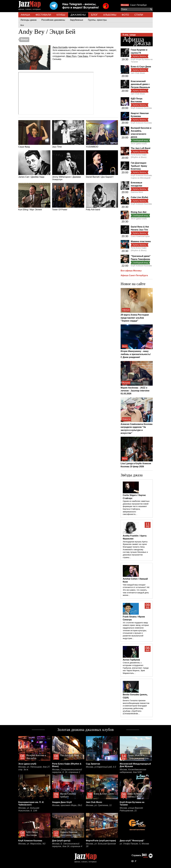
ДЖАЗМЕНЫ (78, 15)
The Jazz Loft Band (141, 148)
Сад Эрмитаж (93, 764)
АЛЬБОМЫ (110, 15)
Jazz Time (68, 134)
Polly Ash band (102, 197)
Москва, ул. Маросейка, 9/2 (32, 844)
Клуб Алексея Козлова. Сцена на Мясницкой (142, 176)
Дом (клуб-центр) (61, 841)
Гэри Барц (83, 56)
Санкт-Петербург (138, 5)
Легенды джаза (28, 20)
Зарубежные (76, 20)
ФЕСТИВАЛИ (43, 15)
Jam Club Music (138, 73)
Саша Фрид (34, 134)
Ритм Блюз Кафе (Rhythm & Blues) (139, 156)
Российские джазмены (53, 20)
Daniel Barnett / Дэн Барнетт (102, 164)
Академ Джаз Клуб (62, 802)
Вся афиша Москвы (131, 271)
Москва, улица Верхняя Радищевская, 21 (131, 809)
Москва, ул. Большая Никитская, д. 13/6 (29, 809)
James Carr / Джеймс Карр (34, 164)
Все (22, 25)
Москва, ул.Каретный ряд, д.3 (101, 767)
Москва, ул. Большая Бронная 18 (101, 845)
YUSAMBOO (102, 134)
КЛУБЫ (61, 15)
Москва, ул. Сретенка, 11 (99, 805)
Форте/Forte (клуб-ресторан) (101, 841)
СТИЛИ (139, 15)
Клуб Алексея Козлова (141, 108)
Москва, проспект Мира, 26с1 (67, 805)
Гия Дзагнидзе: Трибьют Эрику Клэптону (139, 166)
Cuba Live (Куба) (139, 197)
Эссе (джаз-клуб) (139, 143)
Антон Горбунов (131, 660)
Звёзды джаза (132, 475)
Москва (125, 5)
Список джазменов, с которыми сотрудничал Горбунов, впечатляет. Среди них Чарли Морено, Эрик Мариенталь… (136, 668)
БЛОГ (94, 15)
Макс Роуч (71, 56)
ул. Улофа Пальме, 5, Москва (134, 844)
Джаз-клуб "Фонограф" (132, 841)
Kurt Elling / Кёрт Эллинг (34, 197)
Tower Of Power (68, 197)
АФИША (25, 15)
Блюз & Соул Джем (141, 67)
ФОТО (125, 15)
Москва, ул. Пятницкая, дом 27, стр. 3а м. (34, 768)
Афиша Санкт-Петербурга (134, 275)
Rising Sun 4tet (139, 212)
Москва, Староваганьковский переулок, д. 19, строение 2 (67, 771)
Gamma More (137, 192)
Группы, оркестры (97, 20)
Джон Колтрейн (60, 47)
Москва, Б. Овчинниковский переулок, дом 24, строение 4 (67, 845)
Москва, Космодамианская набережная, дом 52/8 (133, 771)
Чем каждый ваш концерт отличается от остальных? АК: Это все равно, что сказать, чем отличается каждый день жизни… (136, 590)
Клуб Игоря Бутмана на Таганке (142, 60)
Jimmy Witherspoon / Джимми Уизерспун (68, 165)
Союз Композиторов (140, 236)
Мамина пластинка (141, 241)
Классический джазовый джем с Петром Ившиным (140, 84)
